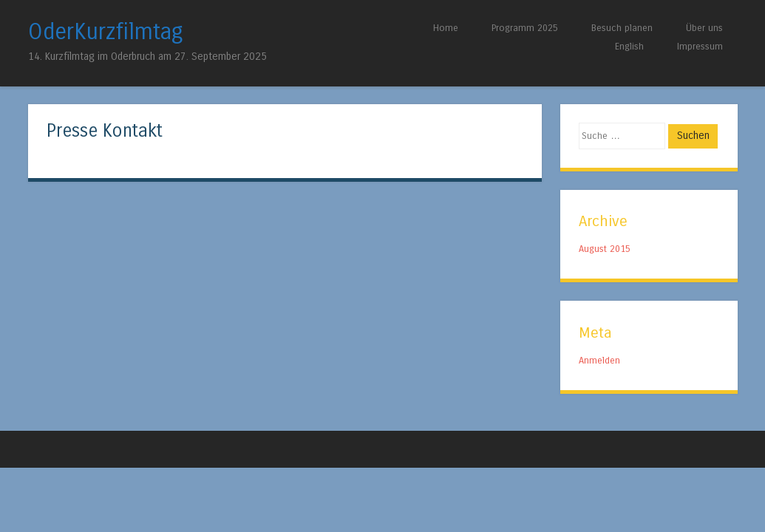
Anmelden (599, 360)
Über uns (704, 28)
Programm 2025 (525, 28)
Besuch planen (622, 28)
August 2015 (605, 249)
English (629, 46)
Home (446, 28)
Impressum (700, 46)
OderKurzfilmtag (106, 32)
